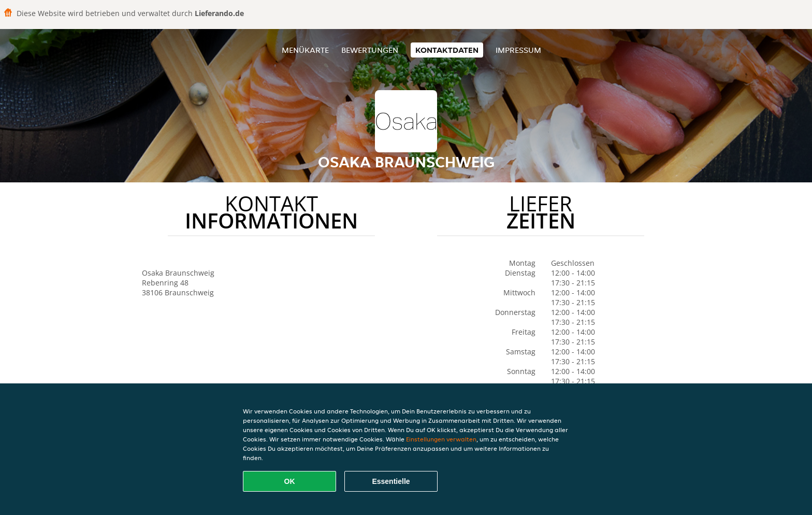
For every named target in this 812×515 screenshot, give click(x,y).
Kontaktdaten (447, 50)
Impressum (518, 50)
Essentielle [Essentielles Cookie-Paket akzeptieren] (391, 481)
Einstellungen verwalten (441, 439)
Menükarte (305, 50)
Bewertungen (370, 50)
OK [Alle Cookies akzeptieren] (290, 481)
